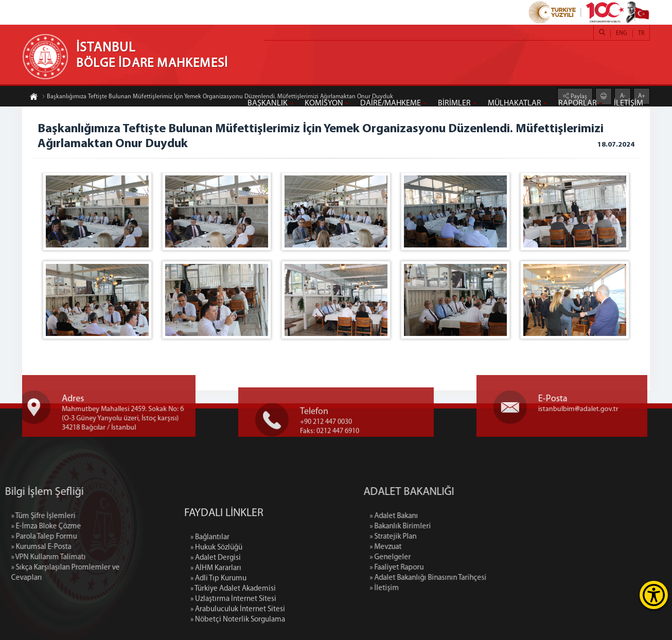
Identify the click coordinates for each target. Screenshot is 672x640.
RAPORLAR (578, 103)
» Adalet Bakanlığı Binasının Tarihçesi (477, 578)
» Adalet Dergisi (216, 604)
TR (641, 33)
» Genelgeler (439, 557)
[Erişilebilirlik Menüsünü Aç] (654, 595)
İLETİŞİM (629, 103)
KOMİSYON (324, 103)
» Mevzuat (435, 547)
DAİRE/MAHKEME (391, 103)
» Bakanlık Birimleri (449, 527)
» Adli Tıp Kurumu (218, 625)
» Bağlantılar (210, 584)
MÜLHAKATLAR (515, 103)
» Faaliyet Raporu (446, 568)
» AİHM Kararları (216, 615)
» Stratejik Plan (442, 537)
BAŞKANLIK (268, 103)
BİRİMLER (454, 103)
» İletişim (434, 588)
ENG (622, 33)
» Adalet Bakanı (443, 516)
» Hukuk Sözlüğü (216, 594)
